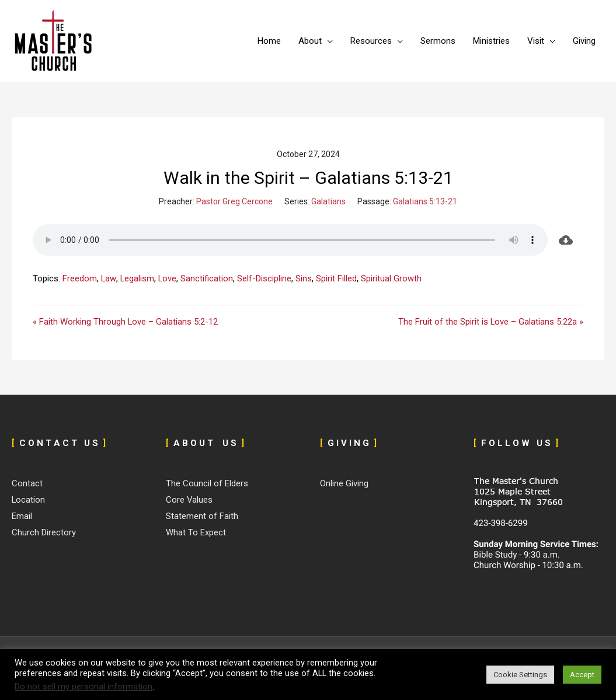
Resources (371, 41)
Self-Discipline (265, 278)
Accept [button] (582, 675)
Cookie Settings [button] (520, 675)
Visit (536, 41)
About (310, 41)
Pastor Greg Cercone (234, 201)
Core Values (189, 500)
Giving (584, 41)
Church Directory (44, 532)
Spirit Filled (337, 278)
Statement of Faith (202, 517)
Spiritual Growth (392, 278)
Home (269, 41)
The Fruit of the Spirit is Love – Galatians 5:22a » (490, 322)
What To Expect (196, 532)
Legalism (138, 278)
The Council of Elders (207, 484)
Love (168, 278)
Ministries (491, 41)
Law (109, 278)
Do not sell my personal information (83, 687)
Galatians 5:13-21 (425, 201)
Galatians (328, 201)
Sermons (438, 41)
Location (29, 500)
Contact (27, 484)
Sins (305, 278)
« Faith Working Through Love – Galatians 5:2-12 (126, 322)
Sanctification (208, 278)
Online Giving (344, 484)
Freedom (80, 278)
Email (22, 517)
